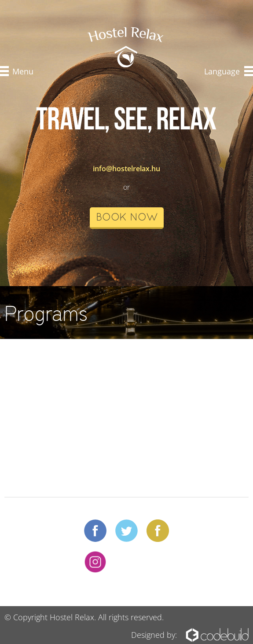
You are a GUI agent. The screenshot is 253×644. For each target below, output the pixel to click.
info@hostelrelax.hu (126, 169)
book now (127, 218)
